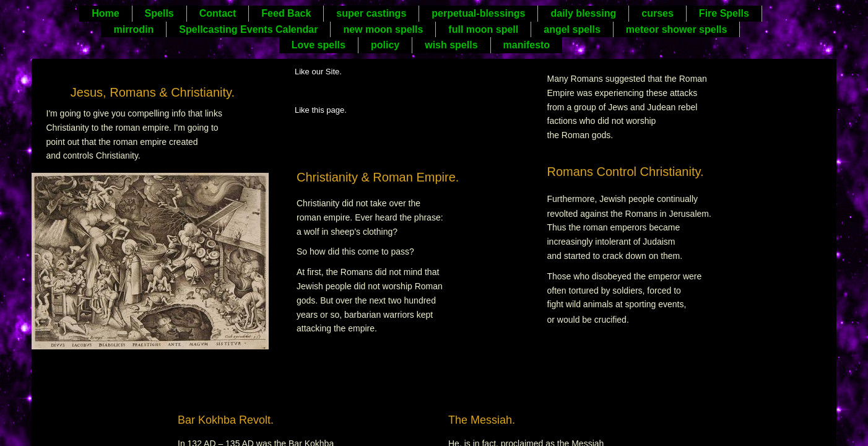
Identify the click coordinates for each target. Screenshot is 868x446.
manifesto (527, 45)
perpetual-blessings (478, 13)
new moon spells (383, 29)
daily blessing (583, 13)
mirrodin (133, 29)
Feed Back (286, 13)
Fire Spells (724, 13)
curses (658, 13)
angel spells (572, 29)
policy (385, 45)
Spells (159, 13)
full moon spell (483, 29)
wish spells (451, 45)
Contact (218, 13)
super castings (371, 13)
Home (105, 13)
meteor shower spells (677, 29)
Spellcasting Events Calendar (248, 29)
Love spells (319, 45)
